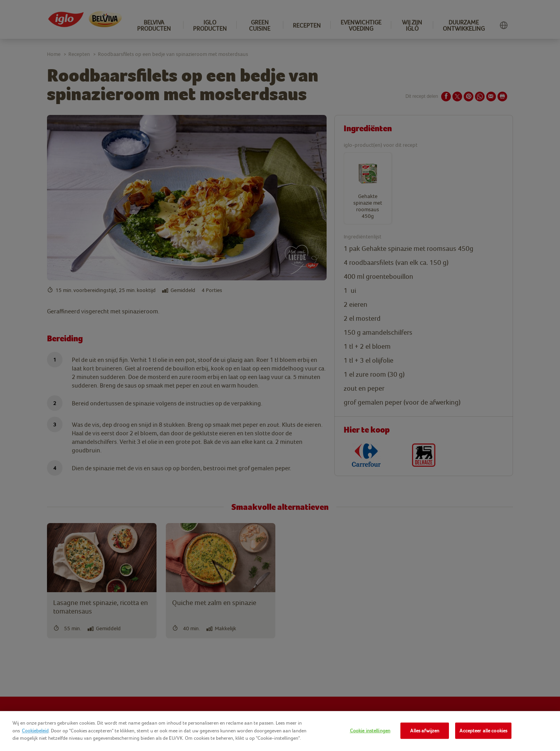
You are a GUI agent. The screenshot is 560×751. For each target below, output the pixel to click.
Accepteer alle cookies (483, 731)
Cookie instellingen (370, 731)
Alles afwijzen (425, 731)
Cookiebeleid (35, 731)
